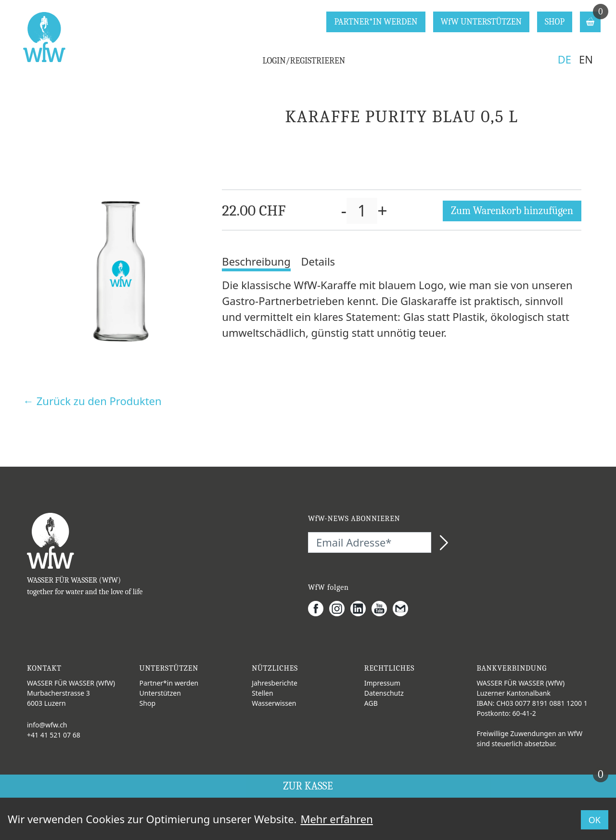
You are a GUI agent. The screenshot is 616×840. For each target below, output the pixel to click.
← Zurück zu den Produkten (92, 401)
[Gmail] (403, 609)
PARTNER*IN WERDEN (376, 22)
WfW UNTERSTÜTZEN (481, 22)
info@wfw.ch (47, 725)
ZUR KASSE (446, 783)
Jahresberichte (275, 683)
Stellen (262, 693)
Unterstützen (160, 693)
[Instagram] (340, 609)
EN (586, 59)
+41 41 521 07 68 (54, 735)
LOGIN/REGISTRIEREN (304, 61)
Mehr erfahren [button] (336, 819)
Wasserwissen (274, 703)
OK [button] (595, 820)
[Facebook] (319, 609)
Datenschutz (384, 693)
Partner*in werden (169, 683)
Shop (148, 703)
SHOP (555, 22)
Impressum (382, 683)
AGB (371, 703)
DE (565, 59)
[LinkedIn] (361, 609)
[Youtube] (382, 609)
